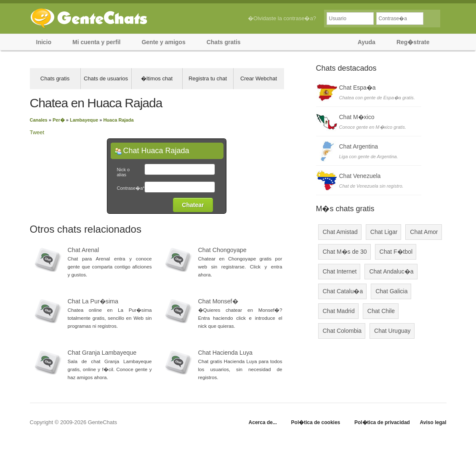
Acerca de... (263, 422)
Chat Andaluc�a (391, 271)
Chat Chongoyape (222, 250)
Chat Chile (381, 311)
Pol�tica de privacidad (382, 422)
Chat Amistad (340, 232)
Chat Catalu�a (343, 291)
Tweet (37, 132)
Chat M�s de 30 (345, 252)
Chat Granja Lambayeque (102, 353)
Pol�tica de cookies (316, 422)
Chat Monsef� (218, 301)
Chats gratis (224, 42)
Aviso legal (433, 422)
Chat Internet (340, 271)
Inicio (44, 42)
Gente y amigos (163, 42)
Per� (59, 120)
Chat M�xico (357, 117)
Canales (39, 120)
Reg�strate (413, 42)
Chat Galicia (391, 291)
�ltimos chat (157, 78)
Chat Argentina (359, 146)
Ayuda (367, 42)
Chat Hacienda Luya (226, 353)
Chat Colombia (342, 331)
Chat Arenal (84, 250)
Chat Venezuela (360, 176)
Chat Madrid (339, 311)
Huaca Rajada (118, 120)
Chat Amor (424, 232)
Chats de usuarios (106, 78)
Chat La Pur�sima (93, 301)
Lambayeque (84, 120)
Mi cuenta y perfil (96, 42)
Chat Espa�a (358, 88)
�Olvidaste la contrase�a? (282, 18)
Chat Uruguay (392, 331)
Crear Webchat (259, 78)
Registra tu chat (208, 78)
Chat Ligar (384, 232)
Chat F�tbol (396, 252)
